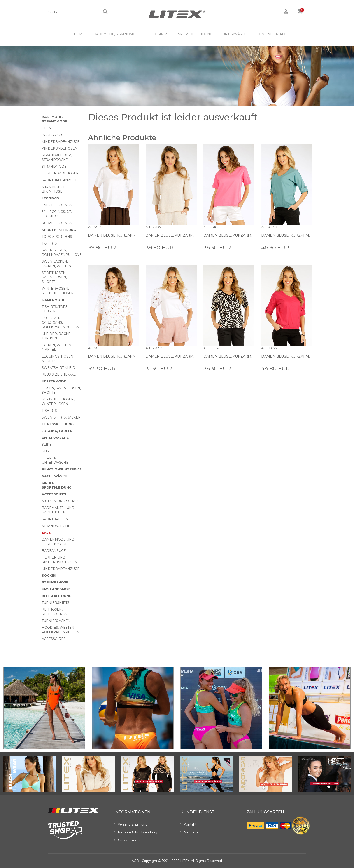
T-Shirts (49, 243)
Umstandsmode (57, 589)
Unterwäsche (236, 34)
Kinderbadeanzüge (61, 142)
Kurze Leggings (57, 223)
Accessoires (54, 494)
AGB (135, 861)
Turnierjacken (56, 621)
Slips (47, 445)
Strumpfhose (55, 582)
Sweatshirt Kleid (58, 368)
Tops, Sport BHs (57, 237)
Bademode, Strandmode (117, 34)
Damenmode (53, 300)
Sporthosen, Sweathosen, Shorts (54, 277)
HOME (79, 34)
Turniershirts (56, 603)
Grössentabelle (128, 840)
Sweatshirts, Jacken (61, 417)
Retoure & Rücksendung (136, 832)
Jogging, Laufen (57, 431)
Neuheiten (191, 832)
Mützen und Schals (61, 501)
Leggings (159, 34)
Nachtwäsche (56, 476)
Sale (46, 533)
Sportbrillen (55, 519)
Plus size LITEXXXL (59, 374)
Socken (49, 576)
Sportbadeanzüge (60, 180)
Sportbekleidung (195, 34)
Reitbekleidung (57, 596)
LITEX (185, 861)
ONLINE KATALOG (274, 34)
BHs (45, 451)
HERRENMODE (54, 381)
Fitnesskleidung (58, 424)
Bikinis (48, 128)
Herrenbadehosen (60, 173)
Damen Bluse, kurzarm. (113, 235)
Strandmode (54, 167)
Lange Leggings (57, 205)
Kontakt (188, 824)
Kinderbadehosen (60, 148)
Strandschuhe (56, 526)
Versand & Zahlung (131, 824)
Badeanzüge (54, 135)
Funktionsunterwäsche (65, 469)
